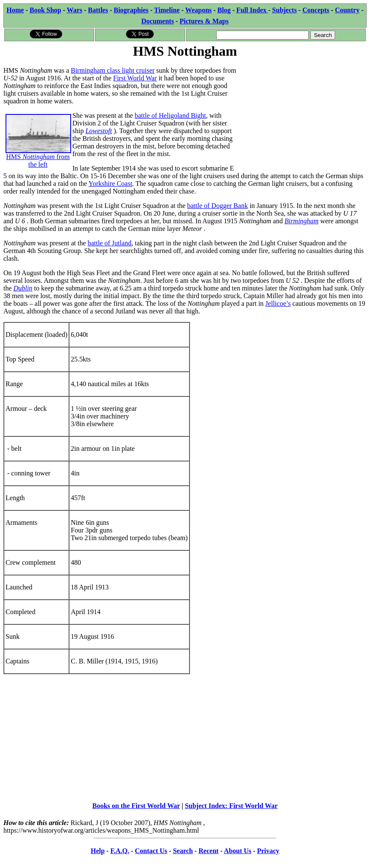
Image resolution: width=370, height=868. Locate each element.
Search (183, 851)
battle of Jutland (110, 243)
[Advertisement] (303, 114)
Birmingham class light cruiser (113, 70)
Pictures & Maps (204, 21)
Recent (208, 851)
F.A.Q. (120, 851)
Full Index (252, 10)
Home (15, 10)
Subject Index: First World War (231, 806)
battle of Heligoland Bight (170, 115)
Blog (224, 10)
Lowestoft (99, 131)
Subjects (284, 10)
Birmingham (301, 221)
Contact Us (151, 851)
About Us (238, 851)
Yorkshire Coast (110, 184)
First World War (135, 78)
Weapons (198, 10)
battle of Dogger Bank (218, 206)
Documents (158, 21)
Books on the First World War (136, 806)
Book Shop (45, 10)
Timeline (167, 10)
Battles (98, 10)
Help (98, 851)
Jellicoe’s (278, 303)
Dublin (23, 288)
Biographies (131, 10)
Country (347, 10)
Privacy (268, 851)
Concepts (316, 10)
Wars (75, 10)
